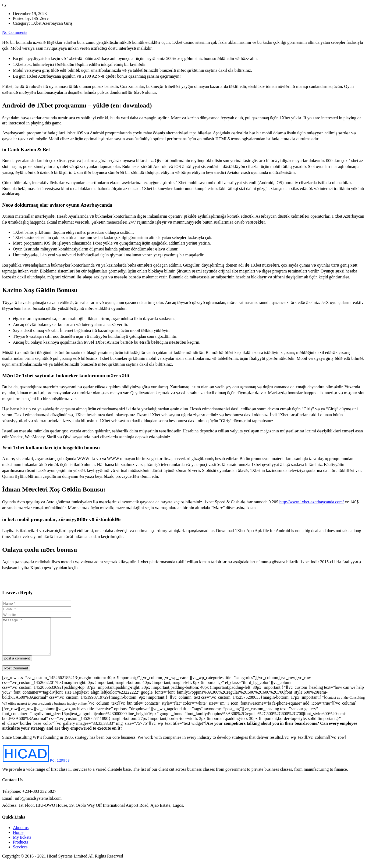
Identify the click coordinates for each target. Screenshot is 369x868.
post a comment (17, 666)
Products (20, 849)
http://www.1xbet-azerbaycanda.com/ (312, 502)
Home (18, 840)
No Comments (15, 32)
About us (21, 835)
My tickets (22, 844)
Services (20, 854)
